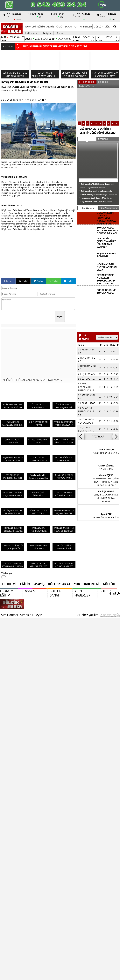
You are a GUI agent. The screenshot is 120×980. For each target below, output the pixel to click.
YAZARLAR (98, 436)
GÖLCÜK (98, 27)
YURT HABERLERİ (83, 27)
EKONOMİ (31, 27)
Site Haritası (10, 615)
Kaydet (60, 317)
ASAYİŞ (50, 27)
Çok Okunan (88, 208)
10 (117, 123)
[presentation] (33, 317)
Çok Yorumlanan (109, 208)
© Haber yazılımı (98, 615)
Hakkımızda (31, 33)
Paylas (8, 281)
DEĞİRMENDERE (87, 82)
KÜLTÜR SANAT (64, 27)
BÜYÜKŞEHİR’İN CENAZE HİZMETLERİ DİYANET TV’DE (55, 46)
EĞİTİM (41, 27)
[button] (18, 45)
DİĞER (108, 27)
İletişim (47, 33)
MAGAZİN (10, 100)
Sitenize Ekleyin (31, 615)
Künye (60, 33)
